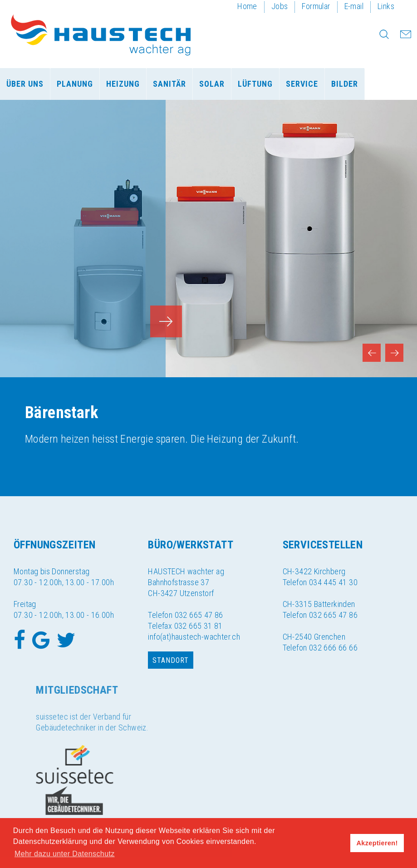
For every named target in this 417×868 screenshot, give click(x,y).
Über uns (25, 84)
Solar (212, 84)
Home (247, 6)
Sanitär (169, 84)
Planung (75, 84)
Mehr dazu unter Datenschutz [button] (65, 854)
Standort (171, 660)
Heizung (123, 84)
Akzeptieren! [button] (377, 843)
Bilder (345, 84)
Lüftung (255, 84)
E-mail (354, 6)
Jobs (280, 6)
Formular (316, 6)
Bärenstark (61, 413)
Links (386, 6)
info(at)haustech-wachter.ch (194, 637)
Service (302, 84)
